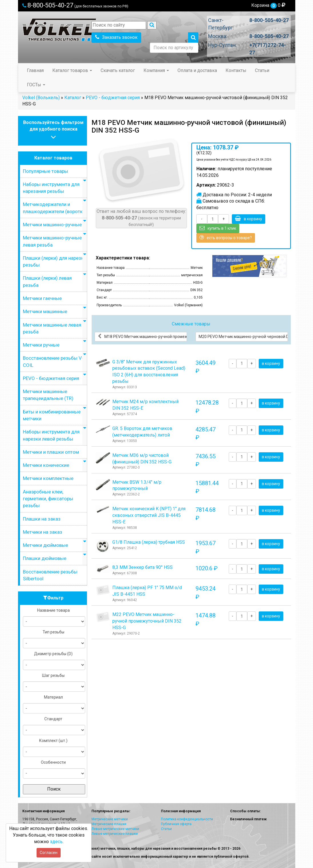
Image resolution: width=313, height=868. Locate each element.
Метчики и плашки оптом (51, 452)
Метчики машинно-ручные (52, 225)
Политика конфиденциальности (187, 819)
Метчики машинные (45, 311)
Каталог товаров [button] (72, 70)
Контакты (236, 70)
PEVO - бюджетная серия (113, 98)
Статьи (262, 70)
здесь (56, 842)
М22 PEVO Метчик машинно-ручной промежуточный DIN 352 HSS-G (147, 621)
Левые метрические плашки (115, 834)
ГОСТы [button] (36, 85)
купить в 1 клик (218, 228)
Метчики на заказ (43, 532)
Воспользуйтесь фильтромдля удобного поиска (53, 130)
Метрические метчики (110, 819)
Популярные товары (45, 171)
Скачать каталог (118, 70)
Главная (35, 70)
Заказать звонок (116, 37)
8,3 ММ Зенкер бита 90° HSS (142, 567)
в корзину (249, 219)
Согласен (49, 853)
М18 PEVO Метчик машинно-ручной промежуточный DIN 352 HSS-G (142, 336)
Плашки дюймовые (45, 558)
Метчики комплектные (48, 478)
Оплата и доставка (197, 70)
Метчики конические (46, 465)
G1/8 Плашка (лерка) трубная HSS (149, 542)
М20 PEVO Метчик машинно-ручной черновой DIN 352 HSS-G (243, 336)
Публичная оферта (176, 824)
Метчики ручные (41, 345)
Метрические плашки (109, 824)
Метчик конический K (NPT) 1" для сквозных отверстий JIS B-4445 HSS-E (149, 515)
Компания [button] (156, 70)
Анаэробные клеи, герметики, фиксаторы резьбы (48, 499)
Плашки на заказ (42, 519)
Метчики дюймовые (45, 545)
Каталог (73, 98)
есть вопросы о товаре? (226, 237)
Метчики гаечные (42, 298)
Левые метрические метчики (115, 829)
